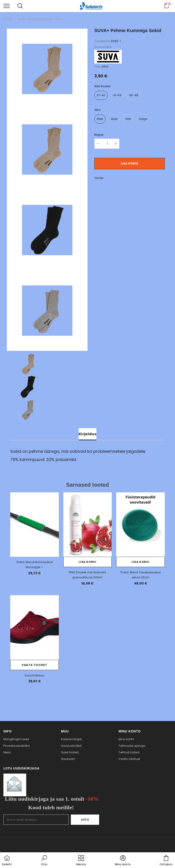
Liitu (85, 820)
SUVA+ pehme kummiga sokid (40, 19)
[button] (44, 861)
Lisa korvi (130, 163)
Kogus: (99, 135)
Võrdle (99, 178)
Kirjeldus (87, 434)
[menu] (7, 6)
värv (98, 110)
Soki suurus (103, 86)
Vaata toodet (34, 665)
